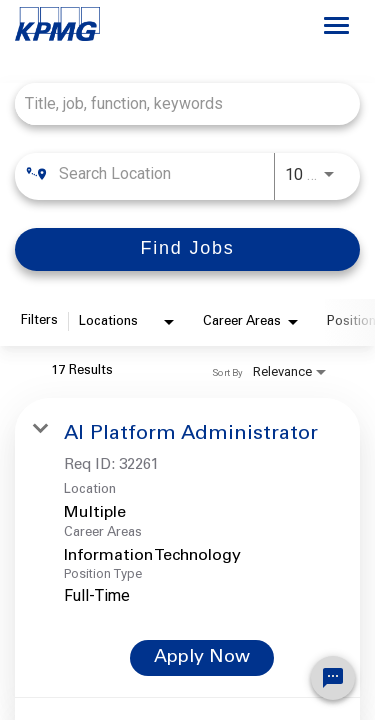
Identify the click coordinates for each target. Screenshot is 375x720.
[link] (187, 547)
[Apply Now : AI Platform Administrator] (202, 658)
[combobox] (177, 103)
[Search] (187, 249)
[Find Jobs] (187, 249)
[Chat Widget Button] (333, 678)
